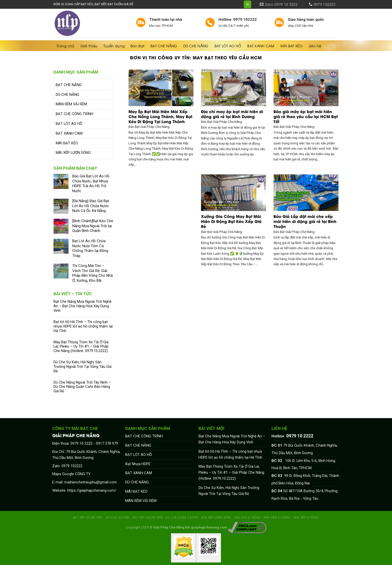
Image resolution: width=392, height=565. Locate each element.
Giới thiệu (89, 46)
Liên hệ (315, 46)
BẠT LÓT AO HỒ (228, 46)
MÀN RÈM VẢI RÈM (71, 104)
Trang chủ (65, 46)
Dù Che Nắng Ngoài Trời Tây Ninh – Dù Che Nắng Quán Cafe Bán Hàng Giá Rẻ (82, 387)
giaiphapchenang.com (209, 527)
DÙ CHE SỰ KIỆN (118, 517)
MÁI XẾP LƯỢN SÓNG (73, 153)
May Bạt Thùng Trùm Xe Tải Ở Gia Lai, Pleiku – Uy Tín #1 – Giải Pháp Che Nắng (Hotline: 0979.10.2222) (81, 347)
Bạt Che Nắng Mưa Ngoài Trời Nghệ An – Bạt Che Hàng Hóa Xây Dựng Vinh (82, 306)
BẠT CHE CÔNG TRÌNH (74, 114)
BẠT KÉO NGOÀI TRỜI (147, 517)
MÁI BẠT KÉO (292, 46)
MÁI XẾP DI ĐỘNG (306, 517)
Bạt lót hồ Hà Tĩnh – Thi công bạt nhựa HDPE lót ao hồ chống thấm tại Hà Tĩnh (83, 326)
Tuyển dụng (114, 46)
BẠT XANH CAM (261, 46)
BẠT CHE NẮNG (164, 46)
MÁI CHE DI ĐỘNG (248, 517)
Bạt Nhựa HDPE (138, 464)
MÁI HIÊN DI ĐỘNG (277, 517)
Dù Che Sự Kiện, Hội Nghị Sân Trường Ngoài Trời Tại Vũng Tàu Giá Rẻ (82, 367)
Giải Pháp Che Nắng (169, 527)
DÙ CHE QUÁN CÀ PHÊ (182, 517)
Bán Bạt (137, 46)
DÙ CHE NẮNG (196, 46)
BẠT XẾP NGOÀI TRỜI (88, 517)
